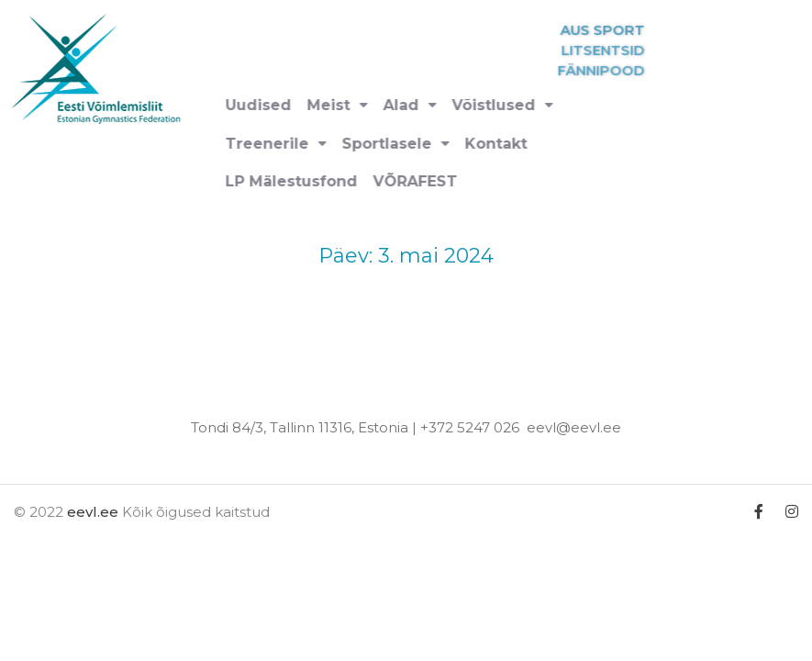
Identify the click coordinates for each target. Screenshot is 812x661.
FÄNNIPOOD (631, 70)
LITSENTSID (633, 50)
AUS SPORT (632, 30)
